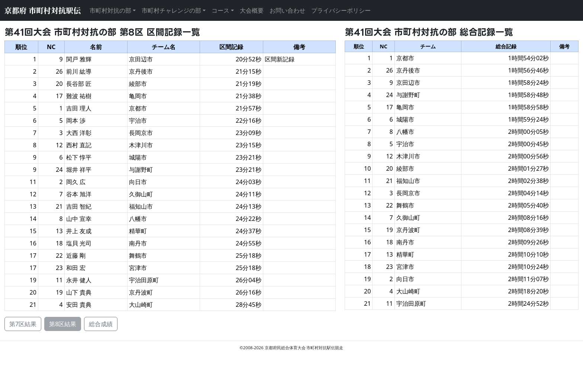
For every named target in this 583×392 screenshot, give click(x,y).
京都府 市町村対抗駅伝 (43, 10)
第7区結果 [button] (23, 324)
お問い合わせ (287, 10)
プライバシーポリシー (341, 10)
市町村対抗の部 (110, 10)
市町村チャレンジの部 (171, 10)
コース (220, 10)
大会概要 (252, 10)
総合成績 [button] (101, 324)
